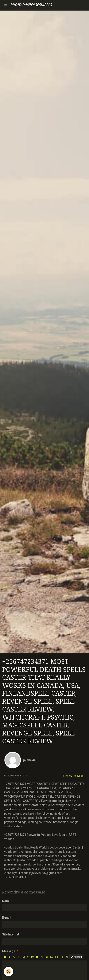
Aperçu (76, 957)
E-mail (7, 918)
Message (9, 951)
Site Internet (11, 934)
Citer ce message (73, 776)
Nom (5, 901)
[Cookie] (9, 971)
